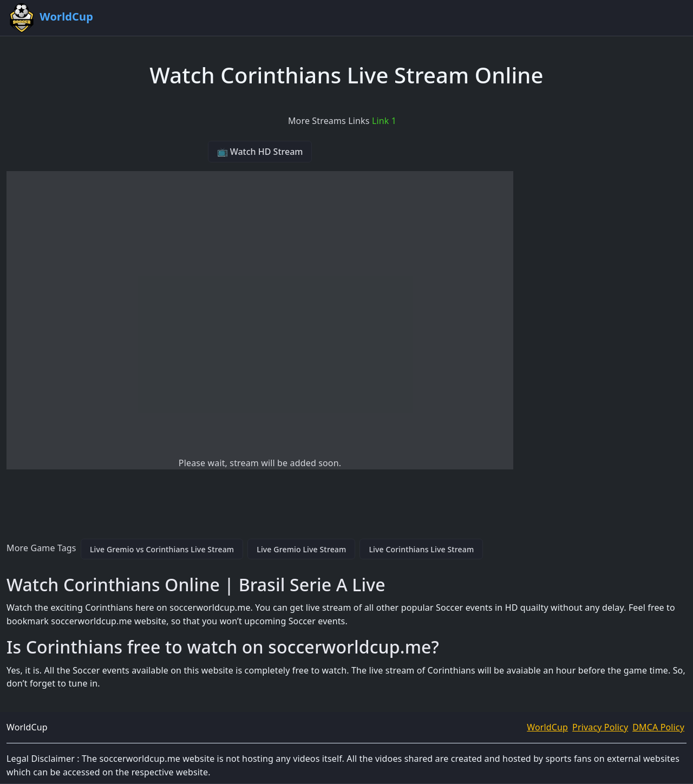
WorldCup (547, 727)
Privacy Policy (600, 727)
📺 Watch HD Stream (260, 152)
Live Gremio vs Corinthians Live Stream (162, 549)
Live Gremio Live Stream (301, 549)
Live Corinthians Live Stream (421, 549)
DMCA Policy (658, 727)
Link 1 (384, 121)
